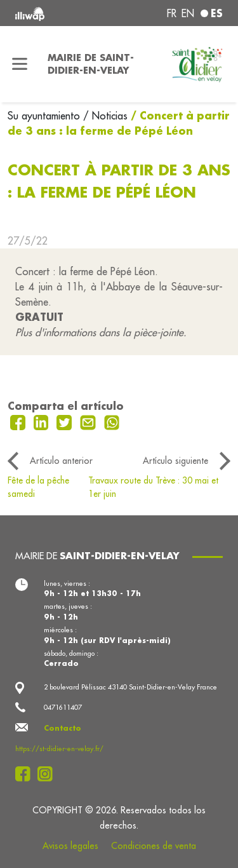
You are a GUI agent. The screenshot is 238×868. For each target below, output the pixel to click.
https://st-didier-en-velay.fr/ (59, 749)
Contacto (63, 728)
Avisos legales (70, 846)
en (188, 13)
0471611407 (63, 707)
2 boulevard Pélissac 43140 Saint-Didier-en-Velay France (130, 687)
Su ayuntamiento (45, 116)
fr (172, 13)
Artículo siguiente (175, 461)
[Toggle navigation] (20, 64)
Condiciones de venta (154, 846)
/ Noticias (105, 116)
